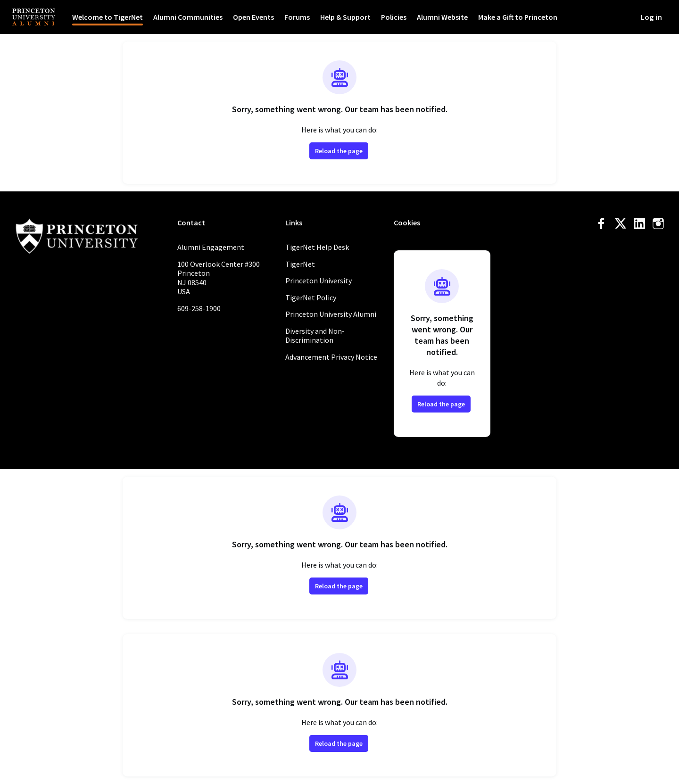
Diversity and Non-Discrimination (315, 336)
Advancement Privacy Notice (331, 357)
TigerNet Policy (311, 297)
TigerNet (300, 264)
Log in (651, 17)
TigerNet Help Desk (317, 247)
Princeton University (319, 281)
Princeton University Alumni (331, 314)
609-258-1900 (199, 308)
